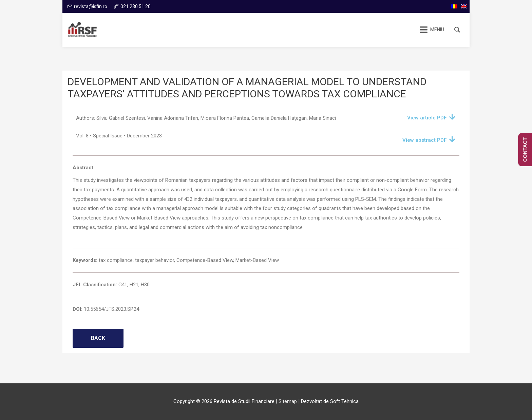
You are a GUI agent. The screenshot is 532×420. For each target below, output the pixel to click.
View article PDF (427, 118)
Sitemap (288, 401)
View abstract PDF (425, 140)
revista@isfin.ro (91, 6)
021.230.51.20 (136, 6)
